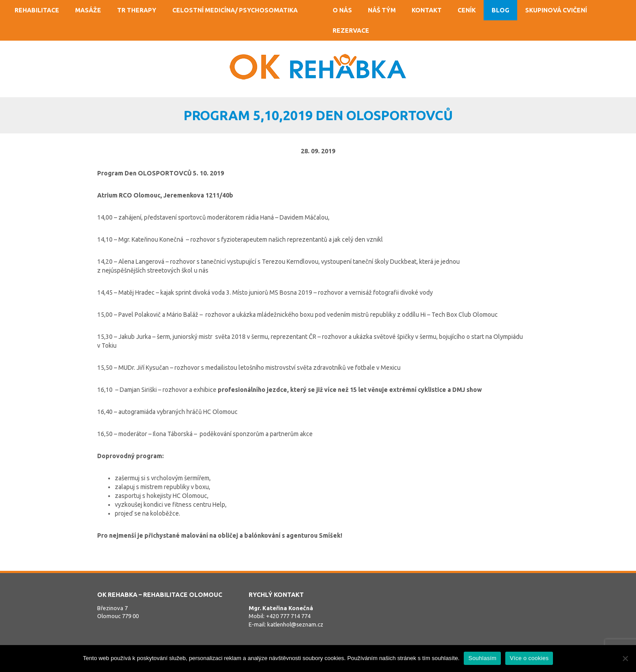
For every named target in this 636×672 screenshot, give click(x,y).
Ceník (467, 10)
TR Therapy (137, 10)
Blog (500, 10)
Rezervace (351, 30)
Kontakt (427, 10)
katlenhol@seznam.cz (295, 624)
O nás (342, 10)
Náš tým (382, 10)
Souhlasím (482, 658)
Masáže (88, 10)
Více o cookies (529, 658)
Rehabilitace (37, 10)
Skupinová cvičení (556, 10)
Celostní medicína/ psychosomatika (235, 10)
